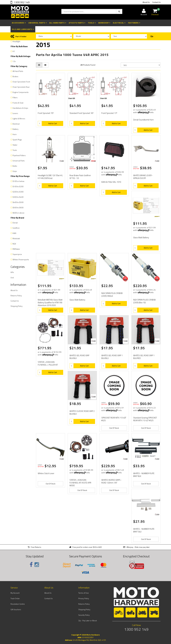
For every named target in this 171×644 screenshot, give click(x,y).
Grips (15, 171)
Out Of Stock (114, 428)
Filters (15, 97)
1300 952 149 (21, 2)
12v (14, 61)
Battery (16, 129)
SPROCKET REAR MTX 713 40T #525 (114, 419)
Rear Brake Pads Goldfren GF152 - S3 (80, 177)
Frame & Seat (18, 103)
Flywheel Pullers (19, 155)
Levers (15, 113)
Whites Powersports (21, 259)
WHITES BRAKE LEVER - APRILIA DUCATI (143, 177)
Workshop (104, 23)
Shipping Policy (17, 306)
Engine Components (21, 92)
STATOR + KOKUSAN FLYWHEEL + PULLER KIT (48, 363)
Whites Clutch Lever (46, 473)
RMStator (16, 249)
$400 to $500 (18, 202)
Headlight (16, 41)
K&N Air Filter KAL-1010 (111, 182)
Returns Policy (16, 296)
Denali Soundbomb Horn (143, 120)
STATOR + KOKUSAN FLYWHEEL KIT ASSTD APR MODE (80, 483)
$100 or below (18, 181)
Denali (15, 223)
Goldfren (16, 228)
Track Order (15, 598)
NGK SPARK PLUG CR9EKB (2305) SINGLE (112, 295)
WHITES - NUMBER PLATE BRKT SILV (144, 530)
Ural (12, 278)
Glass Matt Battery (141, 238)
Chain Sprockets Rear (21, 87)
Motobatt (16, 238)
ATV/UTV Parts (77, 23)
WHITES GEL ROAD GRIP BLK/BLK (79, 357)
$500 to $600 (18, 207)
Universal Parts (38, 23)
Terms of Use (84, 593)
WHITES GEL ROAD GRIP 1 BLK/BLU (112, 357)
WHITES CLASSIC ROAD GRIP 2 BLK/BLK (82, 412)
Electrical (119, 23)
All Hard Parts (58, 23)
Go (152, 36)
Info (152, 112)
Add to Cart (53, 123)
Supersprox (17, 254)
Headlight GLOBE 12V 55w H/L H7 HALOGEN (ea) (50, 177)
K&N (14, 233)
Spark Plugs (17, 140)
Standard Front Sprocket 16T (81, 113)
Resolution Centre (18, 604)
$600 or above (18, 213)
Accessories (19, 23)
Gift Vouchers (16, 609)
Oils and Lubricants (23, 29)
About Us (146, 2)
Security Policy (84, 615)
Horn (15, 134)
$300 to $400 (18, 197)
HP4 (12, 272)
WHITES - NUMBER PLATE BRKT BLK (144, 475)
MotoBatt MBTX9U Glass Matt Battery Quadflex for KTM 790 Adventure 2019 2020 (50, 303)
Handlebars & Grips (20, 108)
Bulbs (15, 166)
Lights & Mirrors (19, 119)
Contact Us (156, 2)
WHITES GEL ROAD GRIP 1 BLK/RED (144, 357)
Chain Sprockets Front (21, 82)
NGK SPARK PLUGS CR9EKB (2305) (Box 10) (144, 301)
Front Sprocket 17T (109, 113)
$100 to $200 (18, 186)
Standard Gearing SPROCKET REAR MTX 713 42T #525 (145, 419)
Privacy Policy (84, 598)
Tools (92, 23)
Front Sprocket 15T (46, 113)
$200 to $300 (18, 192)
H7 (14, 51)
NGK (14, 244)
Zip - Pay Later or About (88, 621)
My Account (15, 593)
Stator (15, 145)
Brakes (15, 76)
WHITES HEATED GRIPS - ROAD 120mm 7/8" (112, 481)
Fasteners (134, 23)
